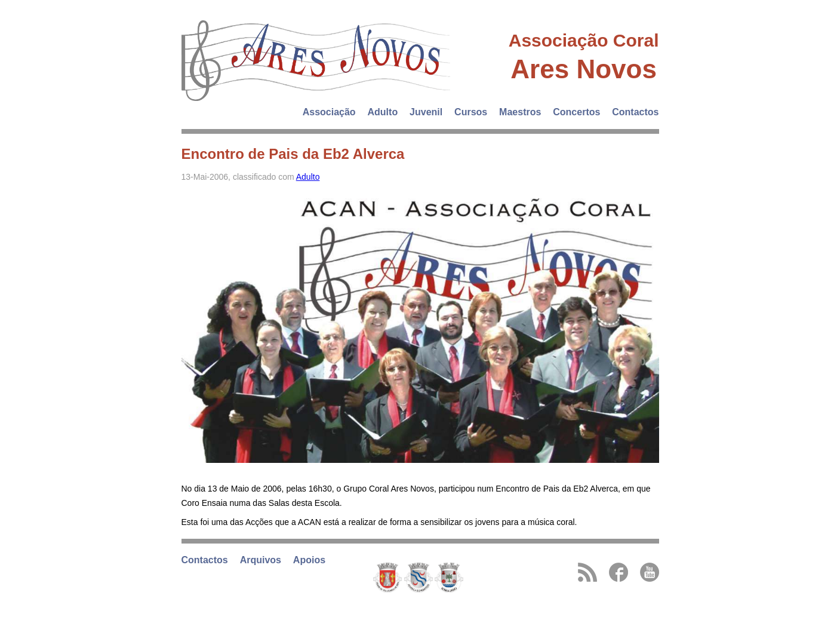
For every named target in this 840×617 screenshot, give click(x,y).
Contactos (635, 112)
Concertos (576, 112)
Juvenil (426, 112)
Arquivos (261, 560)
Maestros (520, 112)
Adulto (383, 112)
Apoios (309, 560)
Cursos (471, 112)
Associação (329, 112)
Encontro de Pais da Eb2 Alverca (293, 154)
